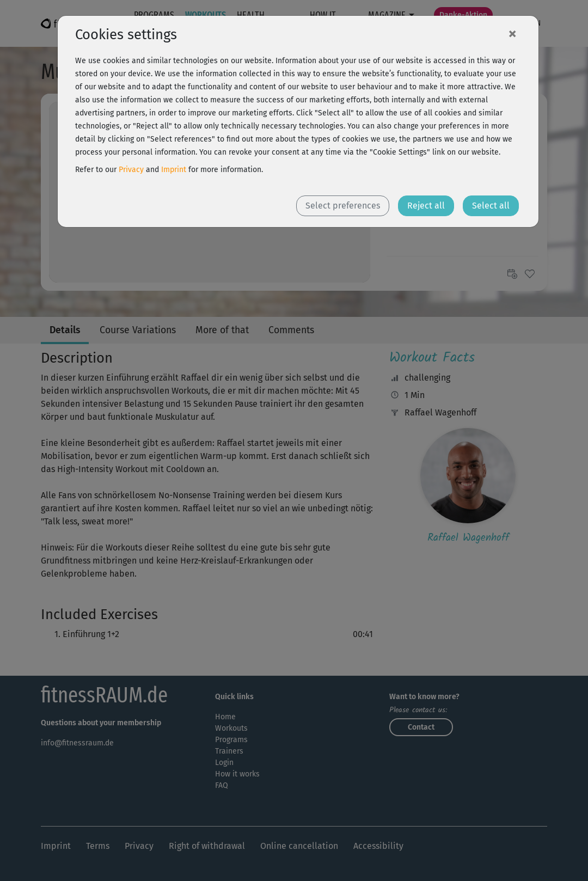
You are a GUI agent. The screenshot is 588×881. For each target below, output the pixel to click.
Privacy (131, 170)
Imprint (174, 170)
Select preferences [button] (343, 206)
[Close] (512, 33)
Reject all (426, 206)
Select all (491, 206)
